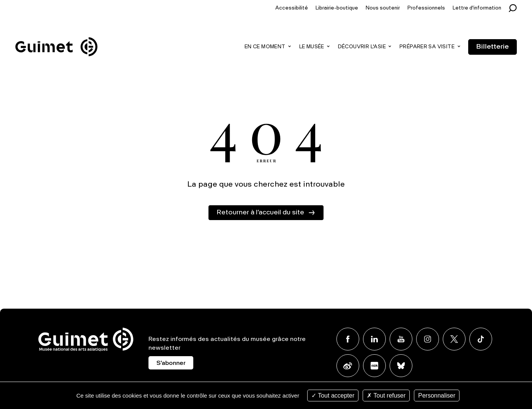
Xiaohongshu (374, 366)
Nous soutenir (383, 8)
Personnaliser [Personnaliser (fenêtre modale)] (437, 396)
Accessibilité (292, 8)
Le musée (312, 47)
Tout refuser (386, 396)
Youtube (401, 339)
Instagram (428, 339)
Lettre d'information (477, 8)
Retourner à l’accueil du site (260, 212)
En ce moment (265, 47)
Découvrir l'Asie (362, 47)
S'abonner (171, 363)
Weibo (348, 366)
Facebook (348, 339)
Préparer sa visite (427, 47)
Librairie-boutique (337, 8)
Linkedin (374, 339)
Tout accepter (333, 396)
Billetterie (493, 47)
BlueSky (401, 366)
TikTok (481, 339)
